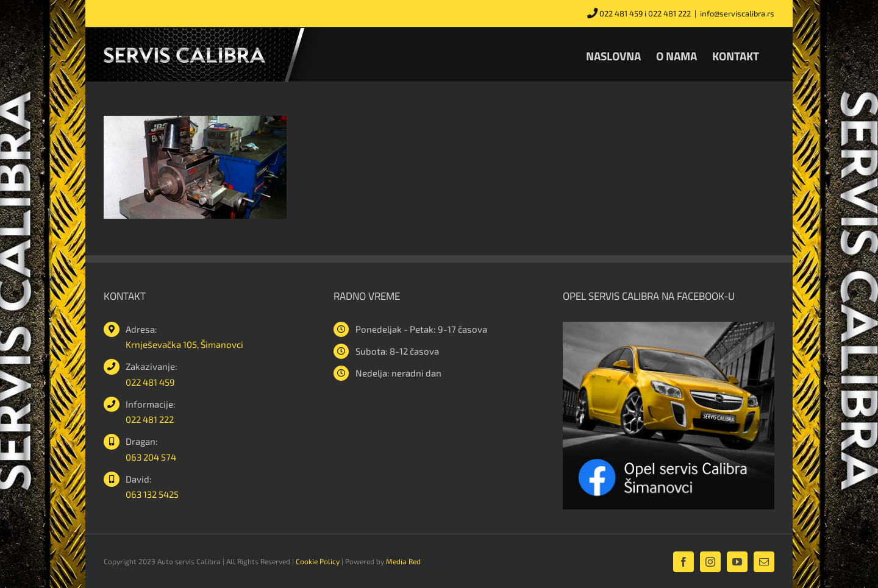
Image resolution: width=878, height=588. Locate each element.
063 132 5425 (152, 494)
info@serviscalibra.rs (737, 13)
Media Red (403, 561)
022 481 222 (669, 13)
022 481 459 (621, 13)
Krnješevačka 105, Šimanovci (184, 344)
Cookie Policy (318, 561)
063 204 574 (151, 457)
